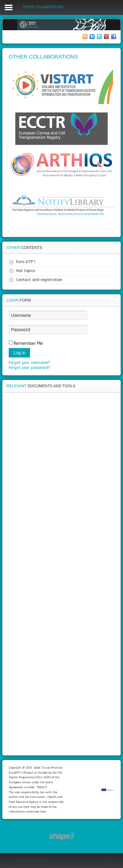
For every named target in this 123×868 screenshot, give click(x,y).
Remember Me (28, 343)
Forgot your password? (30, 368)
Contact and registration (39, 280)
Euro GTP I (26, 262)
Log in (19, 353)
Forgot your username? (29, 363)
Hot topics (26, 271)
